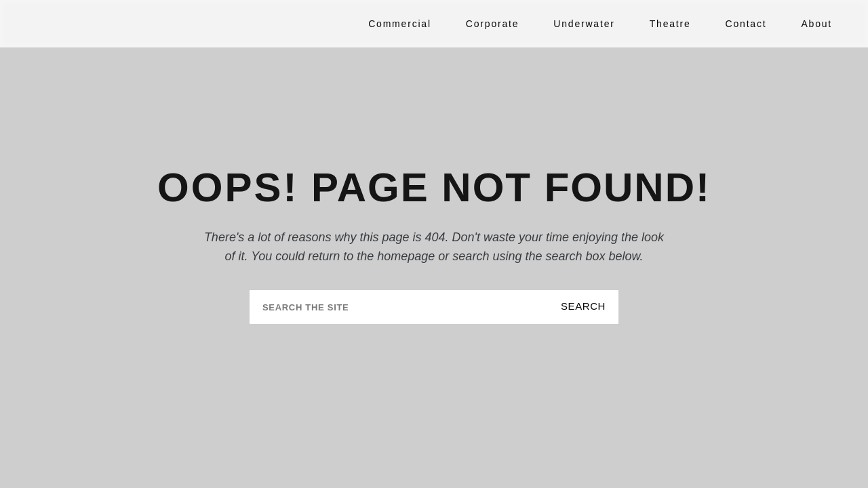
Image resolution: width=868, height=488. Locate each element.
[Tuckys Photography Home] (105, 24)
